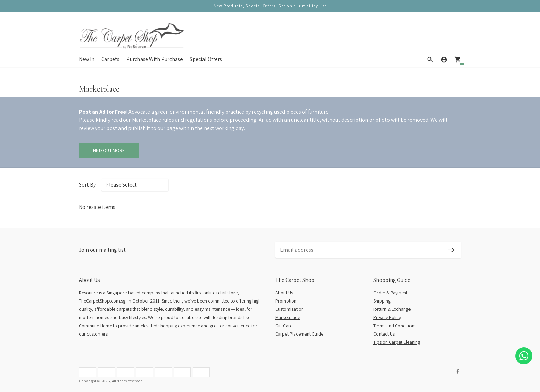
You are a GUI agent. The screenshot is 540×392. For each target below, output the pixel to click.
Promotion (286, 301)
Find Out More (109, 150)
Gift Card (284, 326)
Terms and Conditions (395, 326)
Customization (289, 309)
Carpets (110, 59)
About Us (284, 293)
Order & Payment (390, 293)
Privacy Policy (387, 317)
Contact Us (384, 334)
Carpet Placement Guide (299, 334)
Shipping (382, 301)
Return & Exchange (392, 309)
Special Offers (206, 59)
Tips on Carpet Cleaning (397, 342)
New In (87, 59)
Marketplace (288, 317)
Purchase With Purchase (155, 59)
